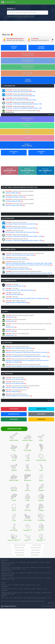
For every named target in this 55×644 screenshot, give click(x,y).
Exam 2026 (31, 16)
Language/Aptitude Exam (8, 595)
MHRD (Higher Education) (20, 599)
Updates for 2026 (28, 73)
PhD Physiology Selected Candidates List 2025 (19, 272)
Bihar (28, 569)
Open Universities (39, 551)
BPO (9, 590)
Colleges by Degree (6, 594)
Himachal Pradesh (6, 570)
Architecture (11, 564)
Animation (14, 590)
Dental (3, 565)
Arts (17, 564)
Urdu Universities (28, 556)
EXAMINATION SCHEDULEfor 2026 (27, 119)
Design (8, 565)
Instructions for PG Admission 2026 (16, 382)
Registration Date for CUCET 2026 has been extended (21, 293)
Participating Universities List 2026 (20, 200)
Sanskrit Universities (28, 554)
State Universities (39, 554)
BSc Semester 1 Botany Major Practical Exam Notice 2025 (20, 95)
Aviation (42, 564)
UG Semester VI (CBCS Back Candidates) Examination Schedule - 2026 (24, 107)
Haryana (48, 569)
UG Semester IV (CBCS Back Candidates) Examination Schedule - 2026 (24, 103)
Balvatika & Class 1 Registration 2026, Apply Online (20, 351)
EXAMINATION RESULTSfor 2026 (27, 125)
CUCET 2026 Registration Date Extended (17, 262)
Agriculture (4, 564)
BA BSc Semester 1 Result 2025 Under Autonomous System (21, 99)
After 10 (4, 586)
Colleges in (28, 80)
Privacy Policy (19, 602)
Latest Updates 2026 (12, 16)
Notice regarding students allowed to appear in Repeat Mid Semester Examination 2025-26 (29, 276)
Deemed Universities (40, 548)
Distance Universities (17, 551)
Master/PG (29, 586)
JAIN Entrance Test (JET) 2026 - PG (16, 289)
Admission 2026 (23, 16)
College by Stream (17, 594)
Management (22, 564)
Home (2, 602)
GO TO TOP (51, 604)
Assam (23, 569)
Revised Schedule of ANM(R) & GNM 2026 (18, 305)
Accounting (4, 590)
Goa (38, 569)
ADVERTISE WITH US (27, 602)
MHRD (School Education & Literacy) (37, 599)
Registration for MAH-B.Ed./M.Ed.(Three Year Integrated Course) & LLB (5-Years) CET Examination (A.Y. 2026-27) (27, 364)
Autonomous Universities (16, 548)
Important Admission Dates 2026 (20, 208)
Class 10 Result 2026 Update (14, 297)
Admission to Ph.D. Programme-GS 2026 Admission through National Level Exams (28, 355)
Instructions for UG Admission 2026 (16, 386)
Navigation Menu (8, 2)
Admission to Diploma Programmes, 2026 (22, 390)
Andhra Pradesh (5, 569)
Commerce (47, 564)
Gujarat (43, 569)
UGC (7, 599)
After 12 (10, 586)
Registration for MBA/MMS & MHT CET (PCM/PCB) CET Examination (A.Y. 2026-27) (28, 359)
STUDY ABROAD (27, 138)
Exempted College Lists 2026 (20, 204)
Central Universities (29, 548)
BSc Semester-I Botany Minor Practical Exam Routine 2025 (20, 91)
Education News (20, 320)
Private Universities (17, 554)
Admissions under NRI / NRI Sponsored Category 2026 (25, 258)
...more (12, 565)
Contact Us (7, 602)
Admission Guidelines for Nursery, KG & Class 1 (19, 398)
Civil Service (39, 590)
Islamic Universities (28, 551)
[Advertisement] (28, 26)
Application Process (46, 594)
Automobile (26, 590)
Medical (36, 564)
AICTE (3, 599)
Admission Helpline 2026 (20, 195)
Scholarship (37, 594)
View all (50, 115)
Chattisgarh (33, 569)
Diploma (16, 586)
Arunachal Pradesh (16, 569)
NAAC (11, 599)
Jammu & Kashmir (16, 570)
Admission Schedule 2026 (16, 394)
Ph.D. (34, 586)
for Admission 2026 (28, 54)
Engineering (30, 564)
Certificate (22, 586)
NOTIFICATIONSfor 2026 (27, 132)
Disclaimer (13, 602)
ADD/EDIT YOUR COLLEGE (38, 602)
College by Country (28, 594)
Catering (33, 590)
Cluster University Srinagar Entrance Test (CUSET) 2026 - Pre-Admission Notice (27, 301)
